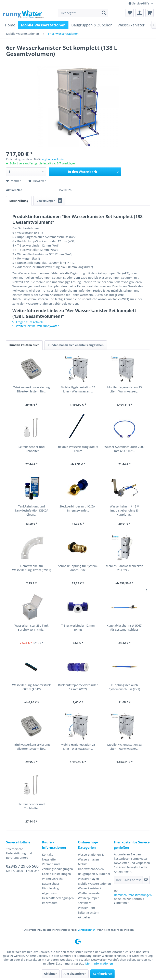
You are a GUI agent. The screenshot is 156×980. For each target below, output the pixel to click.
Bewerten (37, 181)
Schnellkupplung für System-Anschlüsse (78, 568)
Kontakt (47, 855)
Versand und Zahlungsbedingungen (57, 866)
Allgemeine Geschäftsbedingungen (58, 896)
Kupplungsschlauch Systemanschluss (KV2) (124, 687)
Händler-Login (52, 888)
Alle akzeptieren (75, 974)
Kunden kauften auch (24, 345)
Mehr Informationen (99, 963)
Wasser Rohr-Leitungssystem (89, 910)
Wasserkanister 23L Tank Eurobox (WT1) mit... (31, 627)
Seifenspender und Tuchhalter (32, 449)
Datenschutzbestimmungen (133, 895)
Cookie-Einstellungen (56, 874)
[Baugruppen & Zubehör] (92, 25)
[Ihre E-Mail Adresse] (128, 880)
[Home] (10, 25)
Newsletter (49, 859)
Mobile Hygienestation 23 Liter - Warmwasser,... (78, 389)
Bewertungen (49, 201)
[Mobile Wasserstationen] (43, 25)
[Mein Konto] (140, 13)
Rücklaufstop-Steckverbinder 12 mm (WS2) (78, 687)
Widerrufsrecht (52, 879)
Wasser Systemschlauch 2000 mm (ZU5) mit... (124, 449)
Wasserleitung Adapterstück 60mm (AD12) (31, 687)
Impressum (50, 903)
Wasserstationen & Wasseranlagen (91, 857)
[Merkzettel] (130, 13)
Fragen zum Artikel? (28, 322)
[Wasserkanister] (131, 25)
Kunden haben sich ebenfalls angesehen (76, 345)
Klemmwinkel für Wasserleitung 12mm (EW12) (32, 568)
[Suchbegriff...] (83, 13)
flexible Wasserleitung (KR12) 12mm (78, 449)
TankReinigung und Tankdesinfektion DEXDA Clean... (31, 510)
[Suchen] (104, 13)
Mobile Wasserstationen (94, 884)
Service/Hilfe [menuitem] (139, 3)
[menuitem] (83, 13)
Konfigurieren (102, 974)
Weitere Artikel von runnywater (36, 326)
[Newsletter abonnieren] (146, 880)
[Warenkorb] (149, 13)
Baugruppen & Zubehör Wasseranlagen (94, 876)
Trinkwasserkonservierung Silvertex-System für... (32, 389)
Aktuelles (84, 917)
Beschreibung (19, 201)
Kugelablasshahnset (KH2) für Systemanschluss (124, 627)
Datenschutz (51, 884)
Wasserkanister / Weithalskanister (89, 891)
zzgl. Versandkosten (54, 159)
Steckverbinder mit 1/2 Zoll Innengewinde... (78, 508)
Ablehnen (51, 974)
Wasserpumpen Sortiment (89, 900)
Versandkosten (87, 930)
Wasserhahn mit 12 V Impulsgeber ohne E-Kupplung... (124, 510)
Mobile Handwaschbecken (91, 866)
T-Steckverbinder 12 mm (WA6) (78, 627)
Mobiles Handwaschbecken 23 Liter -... (125, 568)
